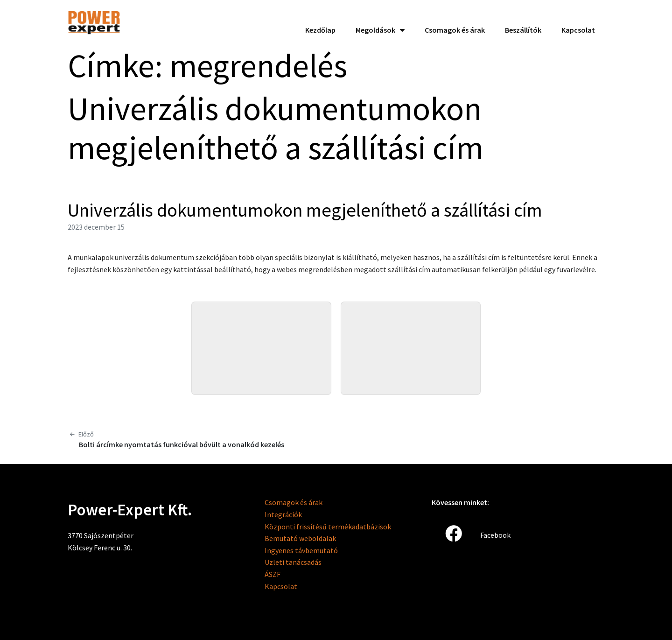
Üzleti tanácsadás (293, 562)
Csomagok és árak (294, 502)
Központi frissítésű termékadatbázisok (328, 527)
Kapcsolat (281, 586)
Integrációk (283, 514)
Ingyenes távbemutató (301, 550)
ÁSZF (273, 574)
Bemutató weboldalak (300, 538)
